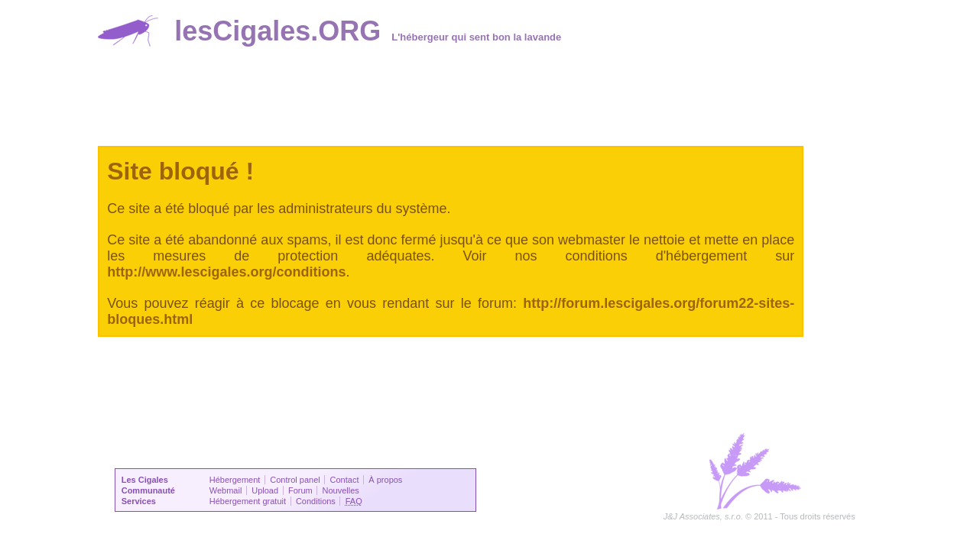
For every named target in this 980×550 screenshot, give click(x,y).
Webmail (226, 490)
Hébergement (235, 480)
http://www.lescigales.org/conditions (226, 272)
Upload (265, 490)
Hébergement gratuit (248, 501)
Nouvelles (341, 490)
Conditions (316, 501)
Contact (345, 480)
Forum (300, 490)
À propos (385, 480)
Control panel (295, 480)
